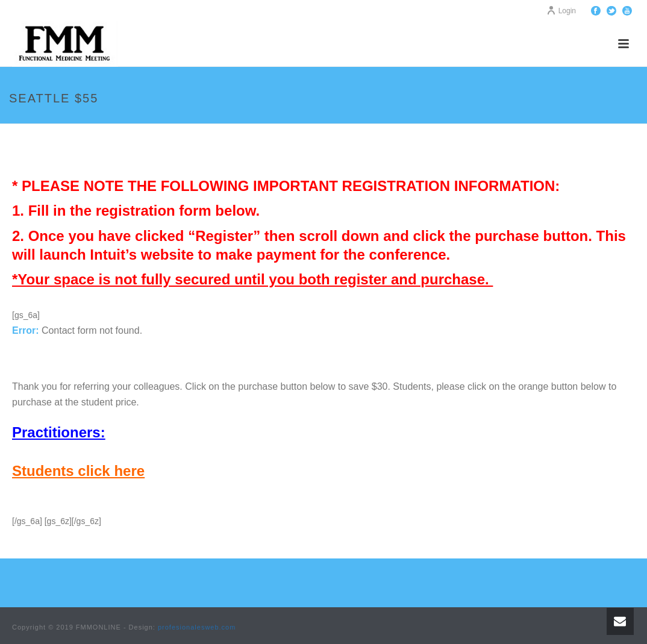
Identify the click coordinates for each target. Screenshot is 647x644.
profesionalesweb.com (197, 627)
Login (561, 11)
